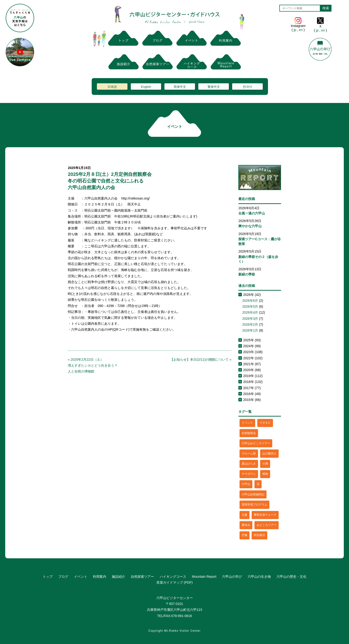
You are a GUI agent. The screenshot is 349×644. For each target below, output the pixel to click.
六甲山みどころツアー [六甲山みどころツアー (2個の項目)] (256, 443)
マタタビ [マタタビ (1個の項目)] (265, 423)
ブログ (63, 577)
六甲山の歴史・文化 (291, 577)
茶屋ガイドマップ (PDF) (174, 582)
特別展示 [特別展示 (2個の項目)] (259, 535)
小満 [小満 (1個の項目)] (265, 464)
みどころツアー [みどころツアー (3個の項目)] (267, 525)
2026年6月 (250, 301)
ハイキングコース (173, 577)
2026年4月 (250, 312)
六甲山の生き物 (259, 577)
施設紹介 (118, 577)
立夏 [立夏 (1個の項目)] (245, 515)
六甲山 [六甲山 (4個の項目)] (246, 484)
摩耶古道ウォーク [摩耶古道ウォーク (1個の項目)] (265, 515)
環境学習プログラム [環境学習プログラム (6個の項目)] (254, 505)
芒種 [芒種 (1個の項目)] (245, 535)
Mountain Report (204, 577)
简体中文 (180, 87)
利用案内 (100, 577)
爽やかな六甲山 (250, 226)
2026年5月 (250, 306)
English (146, 87)
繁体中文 (214, 87)
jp (295, 30)
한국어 (247, 87)
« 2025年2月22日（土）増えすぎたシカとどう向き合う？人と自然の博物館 (93, 365)
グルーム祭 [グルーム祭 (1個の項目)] (249, 453)
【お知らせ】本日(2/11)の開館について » (201, 360)
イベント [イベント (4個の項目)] (247, 423)
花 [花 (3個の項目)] (258, 484)
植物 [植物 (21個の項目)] (265, 474)
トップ (48, 577)
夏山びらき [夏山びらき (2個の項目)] (249, 464)
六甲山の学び (232, 577)
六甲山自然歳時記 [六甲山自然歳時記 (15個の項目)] (253, 494)
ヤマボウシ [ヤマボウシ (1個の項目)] (249, 474)
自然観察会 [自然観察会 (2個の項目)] (249, 433)
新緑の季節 (247, 274)
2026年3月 (250, 319)
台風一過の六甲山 (252, 213)
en (301, 30)
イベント (81, 577)
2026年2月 (250, 324)
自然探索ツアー (142, 577)
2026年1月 (250, 330)
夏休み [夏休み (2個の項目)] (246, 525)
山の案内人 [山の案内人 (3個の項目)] (269, 453)
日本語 (112, 87)
